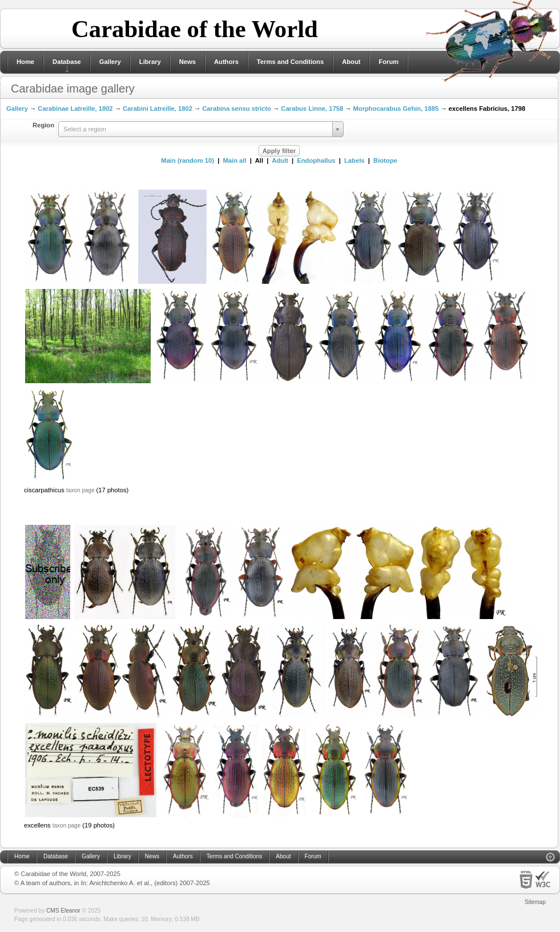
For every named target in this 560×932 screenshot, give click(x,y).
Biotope (385, 160)
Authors (226, 62)
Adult (280, 160)
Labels (354, 160)
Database (67, 62)
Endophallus (316, 160)
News (188, 62)
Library (150, 62)
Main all (235, 160)
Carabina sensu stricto (237, 109)
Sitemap (535, 902)
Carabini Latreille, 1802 (158, 109)
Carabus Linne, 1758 (312, 109)
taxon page (80, 490)
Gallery (110, 62)
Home (25, 62)
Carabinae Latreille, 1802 (75, 109)
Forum (388, 62)
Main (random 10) (188, 160)
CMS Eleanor (63, 911)
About (351, 62)
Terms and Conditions (290, 62)
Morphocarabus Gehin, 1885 (396, 109)
